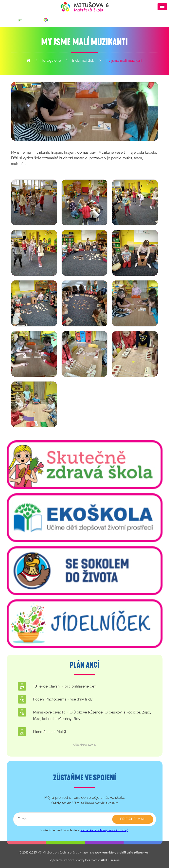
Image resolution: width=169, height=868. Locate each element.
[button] (162, 7)
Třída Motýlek (83, 60)
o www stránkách (104, 852)
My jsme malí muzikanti (124, 60)
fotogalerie (51, 60)
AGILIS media (110, 860)
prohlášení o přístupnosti (133, 852)
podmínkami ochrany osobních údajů (104, 830)
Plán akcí (84, 665)
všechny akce (85, 745)
